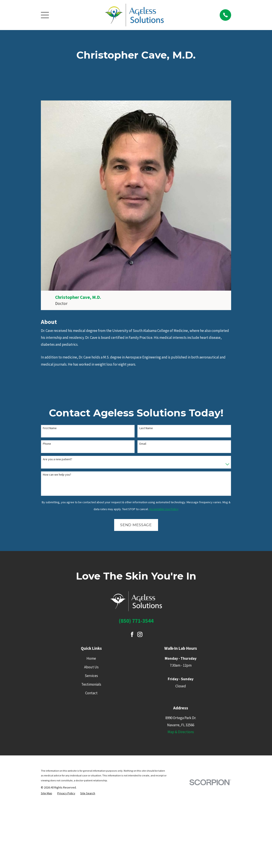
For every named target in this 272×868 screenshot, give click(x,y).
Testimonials (91, 684)
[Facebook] (132, 634)
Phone (47, 444)
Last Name (146, 428)
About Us (91, 667)
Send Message (136, 525)
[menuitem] (46, 793)
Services (91, 676)
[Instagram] (140, 634)
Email (143, 444)
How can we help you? (57, 475)
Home (91, 658)
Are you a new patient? (58, 459)
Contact (91, 693)
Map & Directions (181, 732)
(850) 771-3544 (136, 621)
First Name (50, 428)
